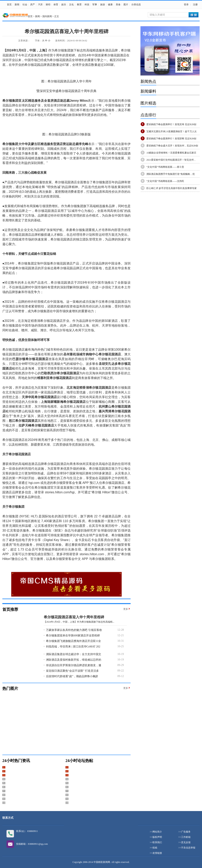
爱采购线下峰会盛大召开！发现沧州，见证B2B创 (172, 146)
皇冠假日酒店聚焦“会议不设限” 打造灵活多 (72, 671)
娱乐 (64, 5)
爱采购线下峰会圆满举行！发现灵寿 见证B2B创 (171, 124)
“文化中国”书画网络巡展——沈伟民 (165, 181)
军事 (95, 5)
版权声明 (157, 837)
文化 (71, 5)
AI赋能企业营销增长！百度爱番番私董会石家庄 (171, 153)
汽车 (40, 5)
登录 (186, 5)
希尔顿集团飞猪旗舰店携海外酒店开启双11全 (73, 641)
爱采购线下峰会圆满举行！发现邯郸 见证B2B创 (171, 139)
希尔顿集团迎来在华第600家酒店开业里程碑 (73, 636)
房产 (33, 5)
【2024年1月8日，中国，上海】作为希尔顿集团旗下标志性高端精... (79, 622)
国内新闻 (47, 16)
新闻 (17, 5)
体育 (56, 5)
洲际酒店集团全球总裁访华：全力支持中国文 (74, 654)
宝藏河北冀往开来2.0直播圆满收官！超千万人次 (172, 131)
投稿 (155, 848)
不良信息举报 (188, 848)
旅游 (103, 5)
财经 (48, 5)
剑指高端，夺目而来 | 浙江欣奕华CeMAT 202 (73, 647)
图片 (126, 5)
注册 (195, 5)
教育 (79, 5)
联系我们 (157, 842)
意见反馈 (186, 842)
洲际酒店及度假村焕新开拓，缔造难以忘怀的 (74, 660)
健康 (110, 5)
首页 (9, 5)
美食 (118, 5)
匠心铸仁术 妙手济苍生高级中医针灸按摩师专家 (172, 188)
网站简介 (157, 832)
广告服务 (186, 832)
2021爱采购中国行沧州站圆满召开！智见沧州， (171, 160)
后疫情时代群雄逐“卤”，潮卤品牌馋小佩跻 (72, 676)
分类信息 (136, 5)
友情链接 (157, 853)
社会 (25, 5)
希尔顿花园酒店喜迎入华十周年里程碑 (74, 617)
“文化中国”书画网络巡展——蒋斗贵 (165, 167)
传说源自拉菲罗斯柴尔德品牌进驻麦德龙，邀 (74, 665)
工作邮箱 (186, 837)
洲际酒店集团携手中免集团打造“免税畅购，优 (171, 174)
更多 (126, 609)
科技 (87, 5)
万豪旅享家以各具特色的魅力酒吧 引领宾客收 (74, 630)
